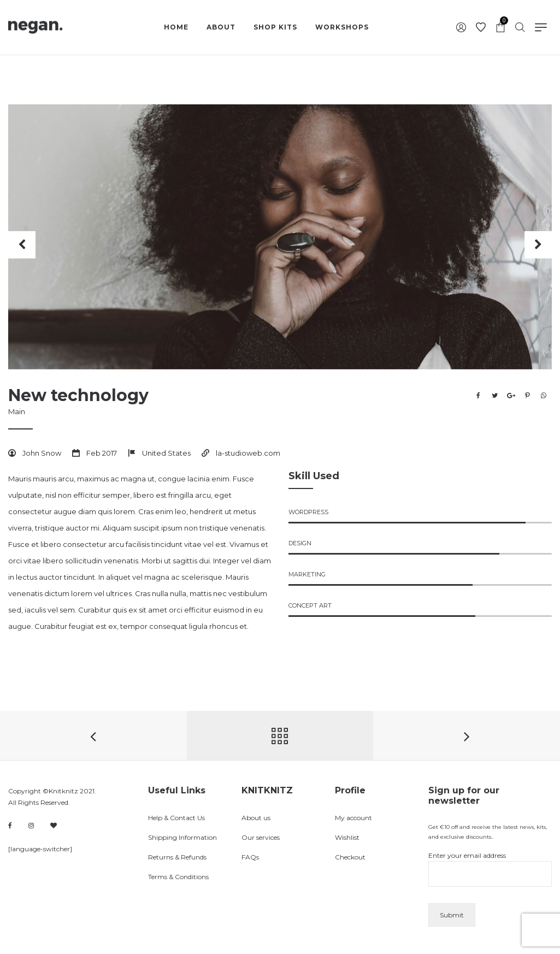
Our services (261, 837)
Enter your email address (490, 869)
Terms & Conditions (178, 877)
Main (17, 411)
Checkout (350, 857)
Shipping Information (182, 837)
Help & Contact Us (176, 818)
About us (256, 818)
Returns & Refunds (177, 857)
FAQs (250, 857)
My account (353, 818)
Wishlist (347, 837)
